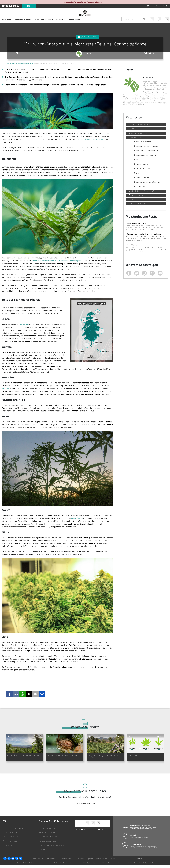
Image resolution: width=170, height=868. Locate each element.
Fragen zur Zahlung (10, 835)
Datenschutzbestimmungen (49, 839)
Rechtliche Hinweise (46, 831)
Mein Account (159, 20)
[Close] (167, 2)
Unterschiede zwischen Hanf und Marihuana (144, 234)
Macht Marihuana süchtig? (137, 223)
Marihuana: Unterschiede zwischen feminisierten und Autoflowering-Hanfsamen (102, 758)
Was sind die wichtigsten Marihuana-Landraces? (20, 757)
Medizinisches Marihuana (142, 191)
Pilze (138, 160)
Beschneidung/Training (147, 146)
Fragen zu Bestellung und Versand (16, 831)
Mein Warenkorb (166, 20)
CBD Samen (61, 19)
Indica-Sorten (77, 518)
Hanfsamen (7, 19)
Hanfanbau (136, 137)
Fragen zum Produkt (10, 839)
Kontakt (139, 861)
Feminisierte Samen (23, 19)
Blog (29, 6)
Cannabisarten (132, 245)
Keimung (5, 388)
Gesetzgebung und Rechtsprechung (52, 848)
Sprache (144, 6)
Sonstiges (7, 848)
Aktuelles (135, 129)
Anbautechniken (144, 142)
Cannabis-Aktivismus (140, 124)
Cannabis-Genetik (89, 37)
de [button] (148, 6)
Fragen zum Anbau (10, 844)
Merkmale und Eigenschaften (91, 139)
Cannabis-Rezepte (139, 195)
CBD (132, 199)
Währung (159, 6)
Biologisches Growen (146, 155)
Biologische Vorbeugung (147, 151)
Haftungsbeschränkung (47, 844)
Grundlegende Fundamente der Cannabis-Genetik (63, 757)
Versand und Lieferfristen (48, 835)
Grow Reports (143, 178)
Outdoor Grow (143, 169)
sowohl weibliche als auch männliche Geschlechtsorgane (56, 261)
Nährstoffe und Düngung (148, 182)
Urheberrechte (44, 852)
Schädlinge (141, 187)
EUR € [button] (165, 6)
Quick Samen (75, 19)
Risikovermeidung (139, 204)
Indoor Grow (142, 164)
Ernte (139, 173)
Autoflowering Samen (44, 19)
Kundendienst (151, 20)
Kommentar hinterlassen (85, 806)
